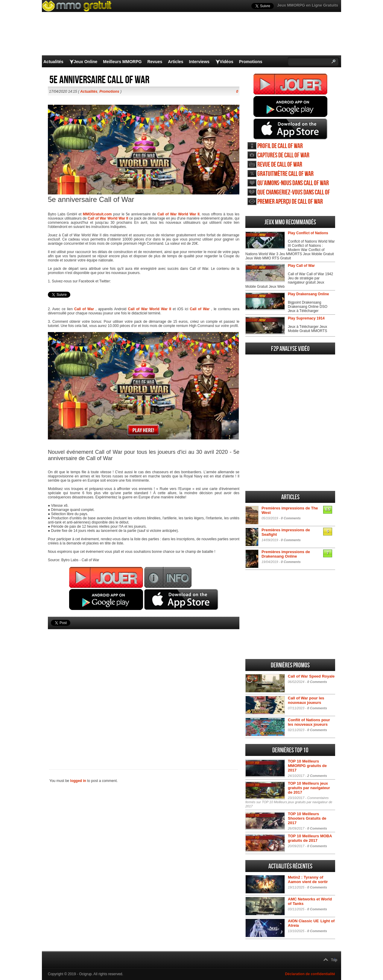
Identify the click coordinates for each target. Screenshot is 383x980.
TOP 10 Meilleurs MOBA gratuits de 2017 (310, 838)
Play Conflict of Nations (308, 233)
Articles (175, 62)
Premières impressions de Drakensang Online (286, 554)
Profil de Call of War (280, 146)
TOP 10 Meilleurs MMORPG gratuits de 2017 (307, 766)
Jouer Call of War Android (290, 106)
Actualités (53, 62)
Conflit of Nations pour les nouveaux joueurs (309, 722)
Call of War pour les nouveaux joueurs (306, 700)
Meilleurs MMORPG (122, 62)
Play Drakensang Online (308, 294)
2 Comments (317, 776)
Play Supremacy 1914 (306, 318)
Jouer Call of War (290, 84)
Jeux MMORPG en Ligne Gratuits (308, 5)
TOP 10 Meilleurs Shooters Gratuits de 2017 (307, 818)
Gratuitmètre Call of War (285, 174)
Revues (155, 62)
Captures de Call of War (283, 155)
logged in (78, 781)
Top (334, 960)
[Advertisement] (144, 689)
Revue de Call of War (280, 165)
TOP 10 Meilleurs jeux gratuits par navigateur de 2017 (309, 788)
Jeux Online (85, 62)
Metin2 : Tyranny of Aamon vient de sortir (308, 879)
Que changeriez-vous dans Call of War (294, 192)
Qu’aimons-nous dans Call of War (293, 183)
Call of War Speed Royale (311, 676)
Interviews (199, 62)
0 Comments (291, 518)
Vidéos (227, 62)
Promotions (251, 62)
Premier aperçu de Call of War (290, 202)
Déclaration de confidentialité (310, 974)
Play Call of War (301, 266)
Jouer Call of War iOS (290, 129)
